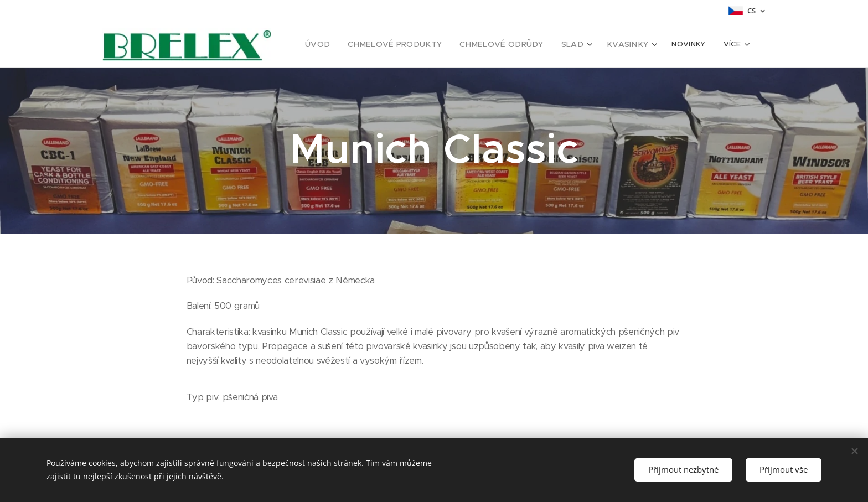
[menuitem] (343, 45)
